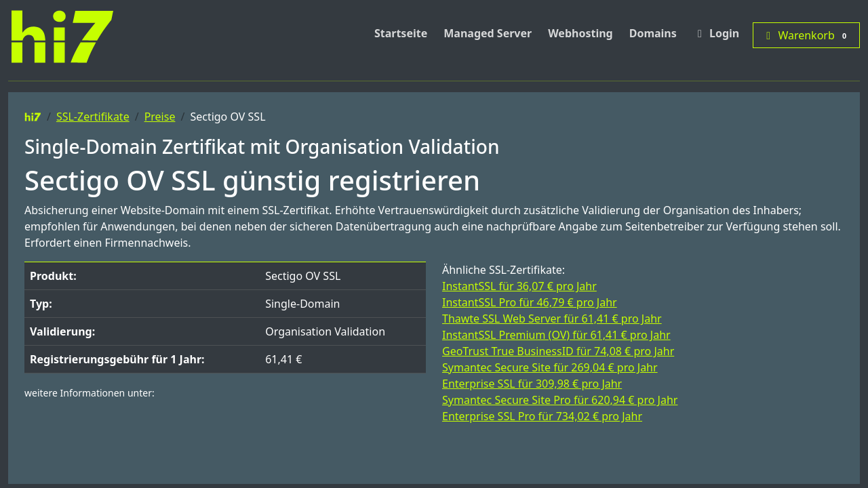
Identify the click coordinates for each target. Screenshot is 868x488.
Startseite (401, 33)
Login (716, 33)
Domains (653, 33)
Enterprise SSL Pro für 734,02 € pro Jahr (542, 416)
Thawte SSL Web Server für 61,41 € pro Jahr (552, 319)
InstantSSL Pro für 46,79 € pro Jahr (530, 302)
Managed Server (488, 33)
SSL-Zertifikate (93, 117)
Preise (160, 117)
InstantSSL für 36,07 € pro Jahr (519, 286)
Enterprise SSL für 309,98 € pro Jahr (532, 384)
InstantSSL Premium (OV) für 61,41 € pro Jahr (556, 335)
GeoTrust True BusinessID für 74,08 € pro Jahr (558, 351)
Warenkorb (806, 35)
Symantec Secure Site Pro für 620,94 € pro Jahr (560, 400)
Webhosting (580, 33)
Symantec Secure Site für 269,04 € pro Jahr (550, 367)
